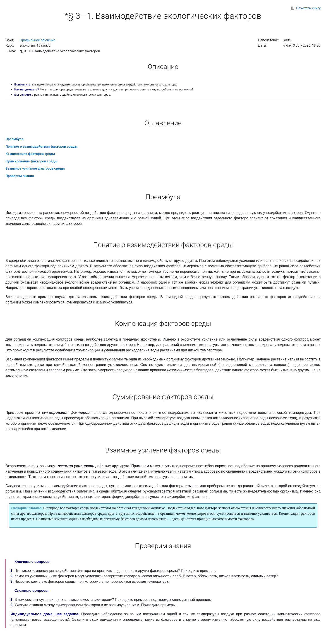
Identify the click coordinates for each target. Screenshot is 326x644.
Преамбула (14, 139)
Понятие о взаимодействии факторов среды (41, 147)
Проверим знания (20, 176)
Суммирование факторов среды (31, 161)
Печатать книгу (306, 8)
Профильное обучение (38, 40)
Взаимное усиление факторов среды (35, 168)
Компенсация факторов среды (30, 154)
